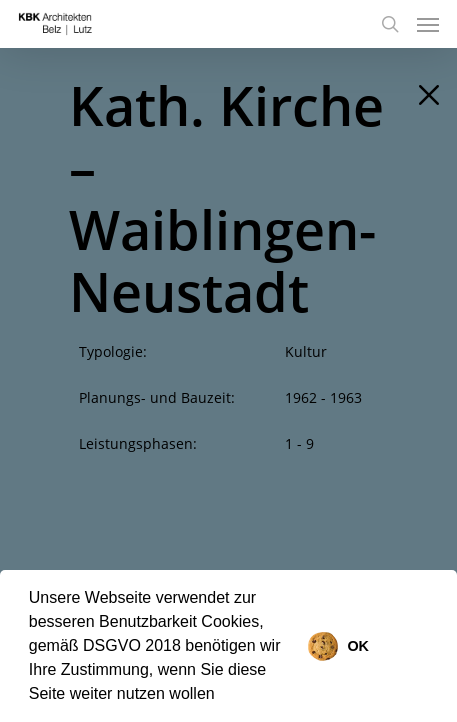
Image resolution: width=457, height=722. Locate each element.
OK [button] (358, 646)
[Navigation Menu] (428, 24)
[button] (222, 696)
